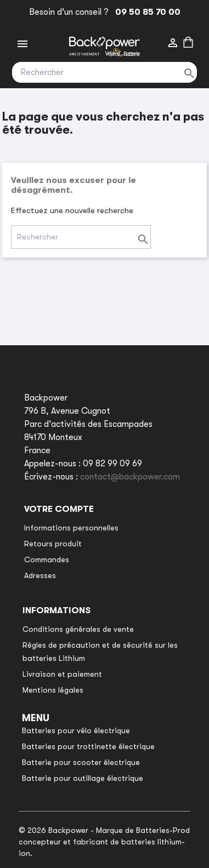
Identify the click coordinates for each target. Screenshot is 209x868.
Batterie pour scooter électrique (81, 762)
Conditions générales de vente (78, 629)
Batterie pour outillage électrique (83, 778)
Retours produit (53, 544)
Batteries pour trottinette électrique (88, 746)
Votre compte (59, 509)
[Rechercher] (104, 72)
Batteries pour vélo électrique (76, 730)
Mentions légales (53, 690)
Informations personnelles (71, 528)
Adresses (40, 575)
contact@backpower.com (130, 477)
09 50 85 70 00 (146, 12)
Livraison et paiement (62, 674)
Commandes (47, 559)
